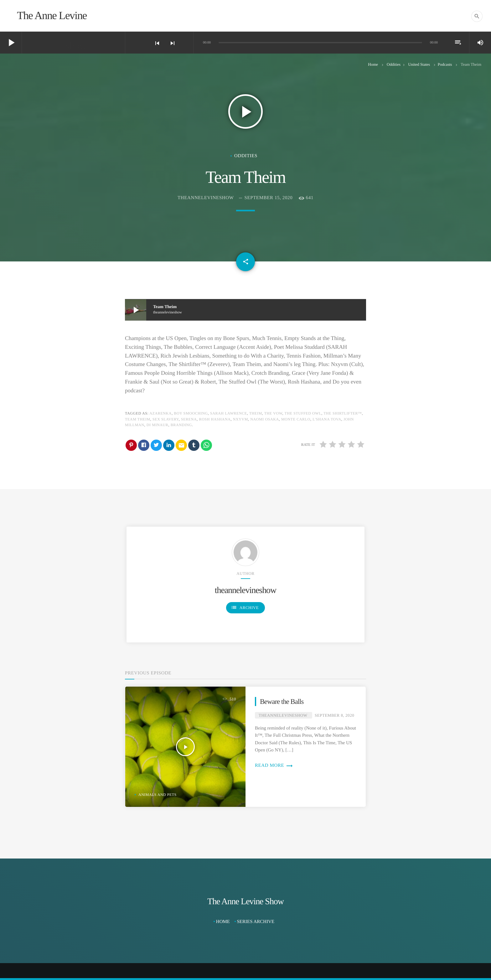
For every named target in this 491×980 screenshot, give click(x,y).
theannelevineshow (206, 198)
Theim (256, 413)
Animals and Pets (158, 795)
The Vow (273, 413)
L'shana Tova (327, 419)
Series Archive (256, 922)
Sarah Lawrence (229, 413)
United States (419, 64)
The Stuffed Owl (303, 413)
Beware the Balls (282, 701)
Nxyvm (240, 419)
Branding (181, 425)
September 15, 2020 (269, 198)
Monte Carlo (296, 419)
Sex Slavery (166, 419)
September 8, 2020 (334, 715)
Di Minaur (158, 425)
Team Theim (138, 419)
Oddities (394, 64)
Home (373, 64)
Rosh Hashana (215, 419)
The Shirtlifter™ (343, 413)
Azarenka (160, 413)
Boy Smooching (191, 413)
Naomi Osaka (265, 419)
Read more (274, 766)
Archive (245, 608)
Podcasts (445, 64)
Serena (189, 419)
